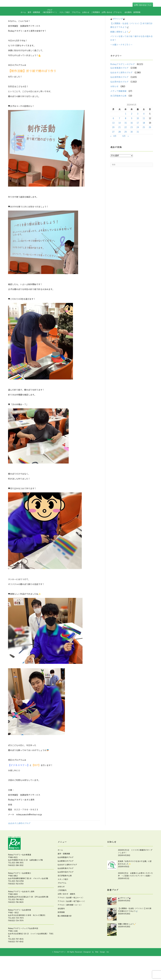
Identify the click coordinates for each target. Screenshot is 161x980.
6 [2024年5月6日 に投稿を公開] (113, 135)
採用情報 (137, 21)
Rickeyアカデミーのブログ (123, 81)
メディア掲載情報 (118, 108)
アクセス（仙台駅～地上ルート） (71, 914)
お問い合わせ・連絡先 (66, 910)
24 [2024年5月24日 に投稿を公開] (138, 144)
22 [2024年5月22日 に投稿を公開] (126, 144)
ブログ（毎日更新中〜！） (50, 19)
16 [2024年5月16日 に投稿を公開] (132, 139)
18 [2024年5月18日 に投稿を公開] (144, 139)
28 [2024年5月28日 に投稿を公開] (119, 148)
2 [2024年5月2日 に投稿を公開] (132, 130)
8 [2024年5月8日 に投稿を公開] (126, 135)
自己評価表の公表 (118, 112)
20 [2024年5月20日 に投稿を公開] (113, 144)
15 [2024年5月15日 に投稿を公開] (126, 139)
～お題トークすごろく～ (121, 61)
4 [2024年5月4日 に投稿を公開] (144, 130)
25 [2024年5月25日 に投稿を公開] (144, 144)
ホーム (23, 21)
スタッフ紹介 (65, 21)
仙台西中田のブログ (119, 98)
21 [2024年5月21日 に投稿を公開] (119, 144)
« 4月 (113, 153)
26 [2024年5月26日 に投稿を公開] (150, 144)
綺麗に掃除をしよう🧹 (121, 48)
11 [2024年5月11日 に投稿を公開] (144, 135)
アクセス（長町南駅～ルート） (70, 921)
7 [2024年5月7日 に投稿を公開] (119, 135)
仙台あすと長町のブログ (19, 840)
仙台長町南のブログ (119, 94)
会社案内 (128, 21)
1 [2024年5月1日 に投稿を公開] (126, 130)
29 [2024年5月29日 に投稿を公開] (126, 148)
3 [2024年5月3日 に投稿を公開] (138, 130)
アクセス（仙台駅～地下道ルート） (72, 918)
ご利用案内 (95, 21)
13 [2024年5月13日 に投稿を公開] (113, 139)
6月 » (126, 153)
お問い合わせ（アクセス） (112, 21)
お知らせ (86, 21)
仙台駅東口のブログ (66, 877)
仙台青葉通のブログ (119, 84)
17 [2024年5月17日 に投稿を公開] (138, 139)
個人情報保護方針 (65, 932)
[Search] (132, 181)
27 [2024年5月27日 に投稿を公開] (113, 148)
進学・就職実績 (34, 21)
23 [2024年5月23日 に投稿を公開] (132, 144)
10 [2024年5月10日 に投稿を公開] (138, 135)
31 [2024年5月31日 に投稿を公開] (138, 148)
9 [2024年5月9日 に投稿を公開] (132, 135)
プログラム (76, 21)
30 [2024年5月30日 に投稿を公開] (132, 148)
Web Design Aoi (102, 968)
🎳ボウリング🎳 (118, 35)
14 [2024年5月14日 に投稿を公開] (119, 139)
